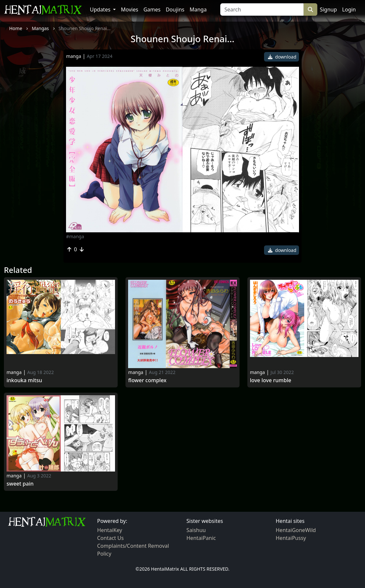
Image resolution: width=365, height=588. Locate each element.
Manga (198, 9)
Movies (130, 9)
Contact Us (110, 538)
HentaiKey (109, 530)
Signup (328, 9)
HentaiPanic (201, 538)
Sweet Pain (20, 484)
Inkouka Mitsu (24, 380)
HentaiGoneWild (296, 530)
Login (349, 9)
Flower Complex (147, 380)
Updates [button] (101, 9)
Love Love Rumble (271, 380)
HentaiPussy (291, 538)
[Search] (262, 9)
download (282, 57)
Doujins (175, 9)
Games (152, 9)
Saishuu (196, 530)
